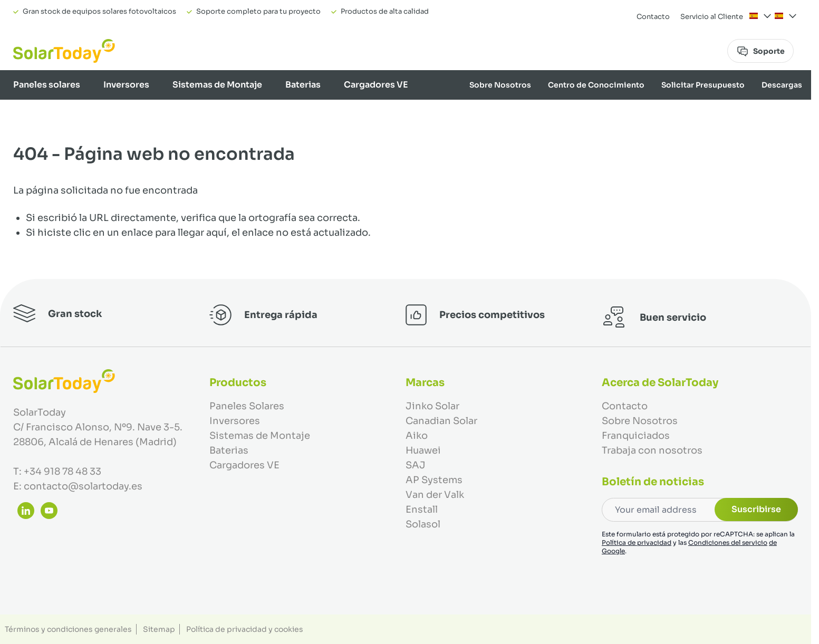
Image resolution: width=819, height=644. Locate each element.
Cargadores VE (376, 85)
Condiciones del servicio (728, 542)
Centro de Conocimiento (596, 85)
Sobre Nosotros (500, 85)
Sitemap (159, 629)
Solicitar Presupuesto (703, 85)
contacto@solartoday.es (83, 486)
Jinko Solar (432, 406)
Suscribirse (756, 509)
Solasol (423, 524)
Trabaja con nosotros (652, 450)
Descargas (782, 85)
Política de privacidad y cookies (245, 629)
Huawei (423, 450)
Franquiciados (636, 436)
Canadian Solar (441, 421)
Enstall (422, 510)
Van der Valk (435, 495)
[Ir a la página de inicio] (64, 51)
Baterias (303, 85)
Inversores (126, 85)
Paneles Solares (247, 406)
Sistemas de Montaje (217, 85)
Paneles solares (47, 85)
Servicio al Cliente (712, 17)
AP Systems (434, 480)
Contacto (653, 17)
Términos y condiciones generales (68, 629)
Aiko (417, 436)
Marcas (788, 114)
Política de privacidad (637, 542)
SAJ (416, 465)
